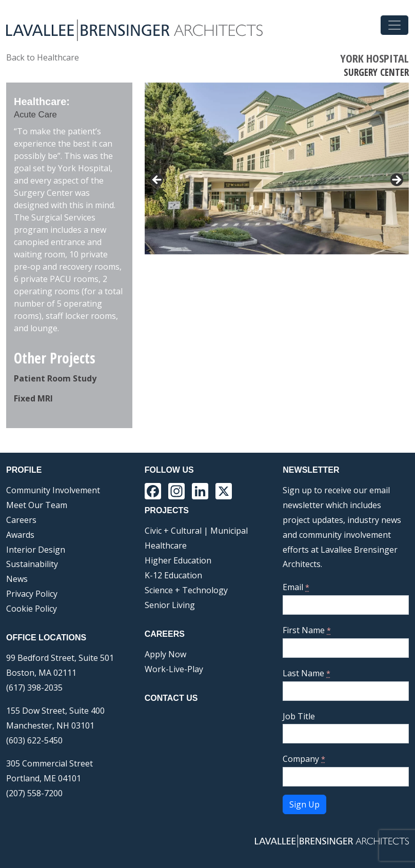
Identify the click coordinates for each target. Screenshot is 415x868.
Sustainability (32, 564)
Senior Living (170, 605)
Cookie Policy (32, 609)
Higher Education (178, 560)
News (17, 579)
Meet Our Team (37, 505)
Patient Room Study (55, 378)
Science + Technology (186, 590)
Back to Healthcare (43, 57)
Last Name (307, 673)
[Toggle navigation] (394, 25)
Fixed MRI (33, 398)
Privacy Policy (32, 594)
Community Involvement (53, 490)
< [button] (157, 180)
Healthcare (166, 546)
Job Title (299, 716)
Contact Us (171, 698)
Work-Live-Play (174, 669)
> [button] (396, 180)
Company (304, 759)
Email (296, 587)
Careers (21, 520)
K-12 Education (173, 575)
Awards (20, 535)
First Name (307, 630)
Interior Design (36, 550)
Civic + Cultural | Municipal (196, 531)
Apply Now (165, 654)
